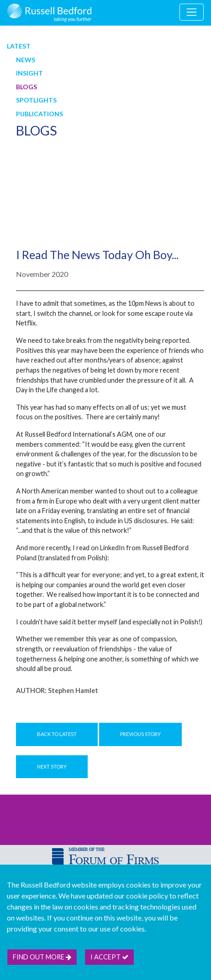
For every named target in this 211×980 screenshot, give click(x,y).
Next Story (52, 766)
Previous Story (140, 734)
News (26, 60)
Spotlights (36, 100)
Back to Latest (57, 734)
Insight (29, 73)
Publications (40, 114)
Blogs (26, 87)
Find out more (42, 957)
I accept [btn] (109, 957)
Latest (19, 46)
